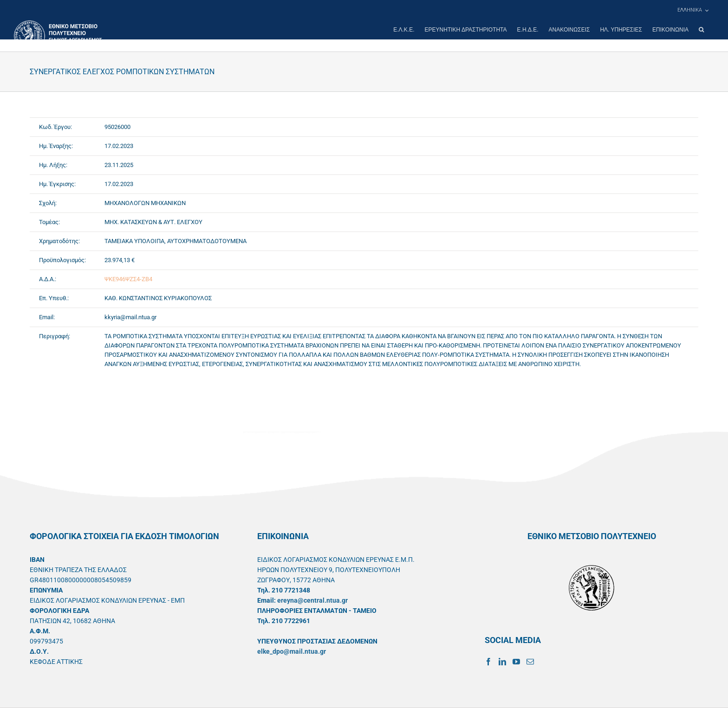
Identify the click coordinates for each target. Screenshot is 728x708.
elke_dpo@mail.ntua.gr (292, 651)
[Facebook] (488, 662)
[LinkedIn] (502, 662)
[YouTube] (516, 662)
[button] (701, 30)
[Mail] (530, 662)
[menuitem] (693, 10)
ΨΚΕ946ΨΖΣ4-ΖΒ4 (128, 279)
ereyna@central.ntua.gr (312, 600)
